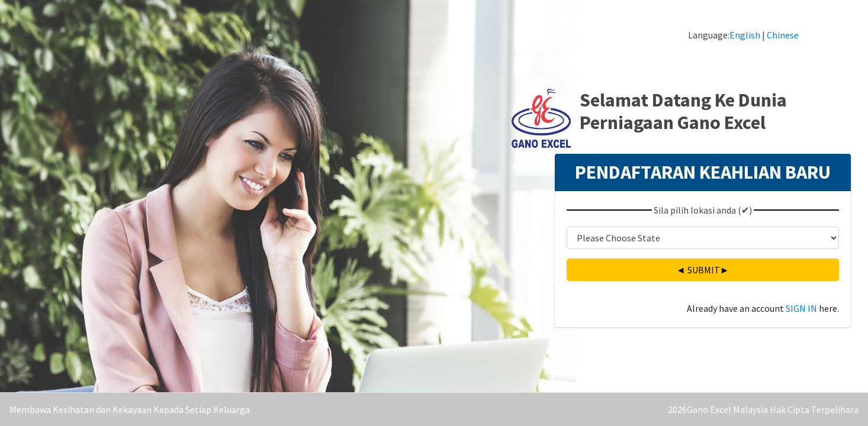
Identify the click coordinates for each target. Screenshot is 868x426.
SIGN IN (801, 308)
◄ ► (703, 270)
